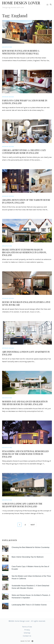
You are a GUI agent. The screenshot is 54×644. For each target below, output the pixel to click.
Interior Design (8, 97)
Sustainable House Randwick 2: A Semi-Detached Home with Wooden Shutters (30, 587)
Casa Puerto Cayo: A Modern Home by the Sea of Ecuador (30, 568)
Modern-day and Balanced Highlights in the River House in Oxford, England (25, 403)
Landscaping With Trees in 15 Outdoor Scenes (29, 605)
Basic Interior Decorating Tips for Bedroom (28, 557)
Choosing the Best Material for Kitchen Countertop (31, 547)
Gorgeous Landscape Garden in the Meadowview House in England (22, 505)
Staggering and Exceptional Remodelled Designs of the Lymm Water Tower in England (25, 454)
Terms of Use (27, 627)
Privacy (27, 630)
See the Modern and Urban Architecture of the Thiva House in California (31, 577)
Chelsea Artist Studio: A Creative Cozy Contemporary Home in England (24, 152)
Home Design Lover (21, 3)
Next (33, 525)
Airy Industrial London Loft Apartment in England (26, 353)
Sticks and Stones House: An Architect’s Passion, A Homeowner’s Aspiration (31, 596)
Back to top (25, 641)
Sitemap (27, 633)
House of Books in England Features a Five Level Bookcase (26, 303)
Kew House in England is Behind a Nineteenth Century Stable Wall (21, 52)
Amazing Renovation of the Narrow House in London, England (26, 201)
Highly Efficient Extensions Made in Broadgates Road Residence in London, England (24, 252)
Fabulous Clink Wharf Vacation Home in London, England (25, 102)
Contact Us (27, 636)
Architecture (7, 47)
